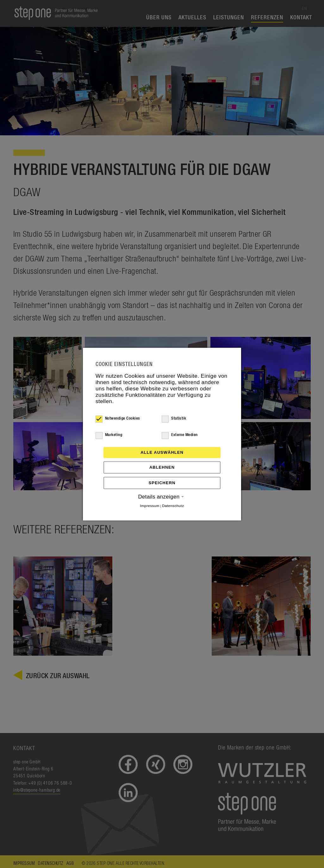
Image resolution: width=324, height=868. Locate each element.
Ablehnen (162, 467)
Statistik (174, 419)
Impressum (150, 506)
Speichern (162, 483)
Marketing (109, 435)
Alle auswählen (162, 452)
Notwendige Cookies (118, 419)
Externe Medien (180, 435)
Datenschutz (173, 506)
